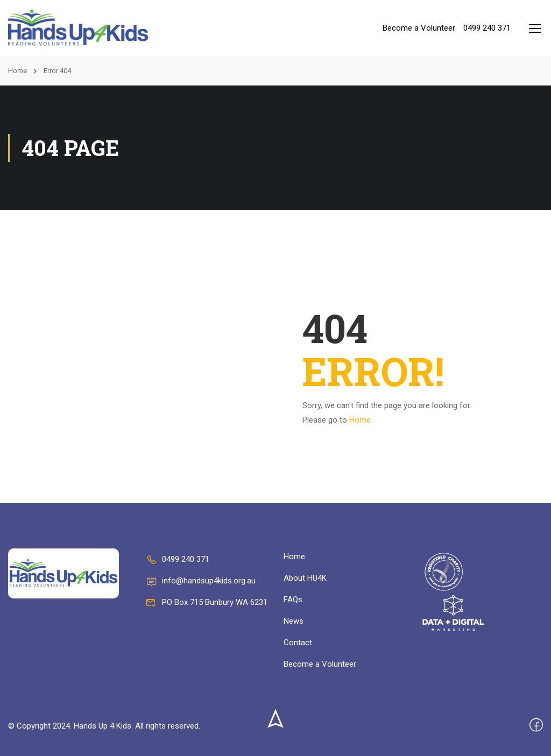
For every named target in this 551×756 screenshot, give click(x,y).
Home (17, 71)
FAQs (293, 600)
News (294, 621)
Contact (298, 643)
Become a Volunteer (419, 28)
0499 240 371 (487, 28)
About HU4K (305, 578)
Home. (361, 420)
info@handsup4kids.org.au (201, 581)
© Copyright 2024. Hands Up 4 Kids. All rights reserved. (104, 726)
